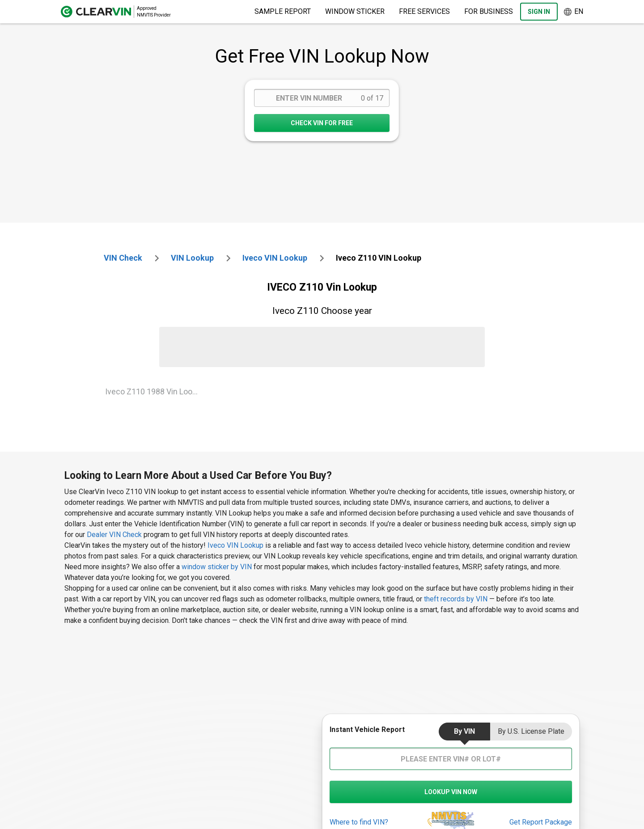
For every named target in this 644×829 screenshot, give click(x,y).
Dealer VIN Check (114, 535)
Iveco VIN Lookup (236, 545)
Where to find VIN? (359, 822)
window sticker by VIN (217, 567)
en (573, 12)
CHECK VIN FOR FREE (322, 123)
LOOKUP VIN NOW (451, 792)
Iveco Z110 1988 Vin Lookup (155, 391)
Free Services (424, 11)
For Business (489, 11)
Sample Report (283, 11)
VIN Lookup (192, 258)
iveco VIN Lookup (275, 258)
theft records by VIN (456, 599)
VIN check (123, 258)
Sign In (539, 12)
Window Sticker (355, 11)
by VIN (464, 731)
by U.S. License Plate (531, 731)
